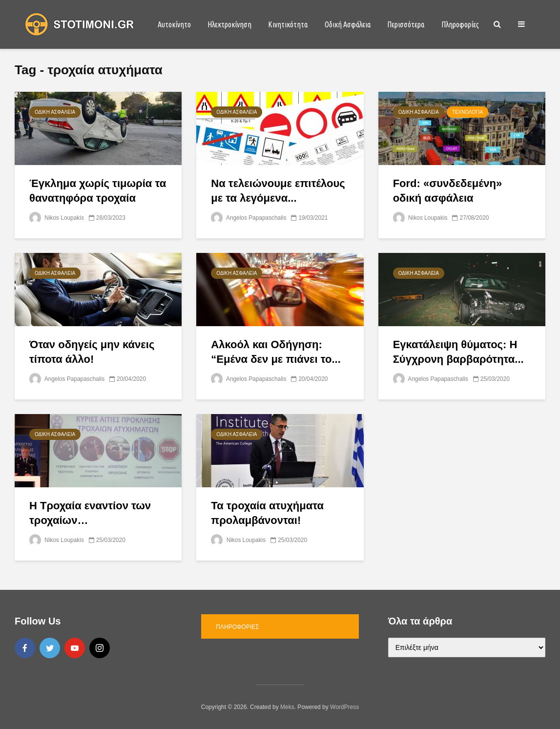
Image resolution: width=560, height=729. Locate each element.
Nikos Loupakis (57, 218)
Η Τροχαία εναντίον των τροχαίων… (90, 513)
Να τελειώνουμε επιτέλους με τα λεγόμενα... (278, 191)
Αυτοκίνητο (174, 24)
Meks (287, 707)
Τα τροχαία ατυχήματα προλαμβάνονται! (267, 513)
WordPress (344, 707)
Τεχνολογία (467, 112)
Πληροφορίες (460, 24)
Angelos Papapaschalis (249, 218)
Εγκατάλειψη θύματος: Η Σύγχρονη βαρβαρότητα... (458, 352)
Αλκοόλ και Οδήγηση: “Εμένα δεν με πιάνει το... (276, 352)
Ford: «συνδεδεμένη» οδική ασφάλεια (448, 191)
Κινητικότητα (288, 24)
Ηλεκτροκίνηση (229, 24)
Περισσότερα (406, 24)
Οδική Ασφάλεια (348, 24)
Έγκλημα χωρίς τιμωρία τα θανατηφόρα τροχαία (98, 191)
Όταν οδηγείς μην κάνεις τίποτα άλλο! (92, 352)
